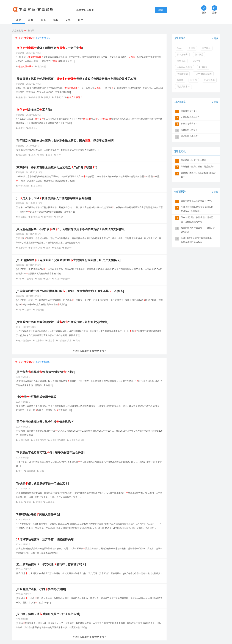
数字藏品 (199, 55)
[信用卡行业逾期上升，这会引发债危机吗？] (45, 422)
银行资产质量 (65, 341)
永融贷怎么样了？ (189, 111)
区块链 (194, 80)
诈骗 (41, 471)
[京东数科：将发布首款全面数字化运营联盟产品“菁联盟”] (56, 167)
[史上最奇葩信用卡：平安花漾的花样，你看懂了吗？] (51, 564)
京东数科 (37, 186)
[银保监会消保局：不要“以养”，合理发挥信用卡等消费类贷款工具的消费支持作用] (71, 229)
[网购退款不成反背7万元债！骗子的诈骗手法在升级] (50, 453)
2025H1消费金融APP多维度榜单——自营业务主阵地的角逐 (198, 240)
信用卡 (68, 248)
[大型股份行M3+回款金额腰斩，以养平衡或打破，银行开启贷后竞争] (62, 322)
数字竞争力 (182, 55)
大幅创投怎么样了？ (190, 117)
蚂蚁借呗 (36, 97)
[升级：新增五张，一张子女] (49, 48)
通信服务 (23, 217)
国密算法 (36, 217)
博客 (56, 20)
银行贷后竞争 (25, 341)
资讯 (43, 20)
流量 (50, 155)
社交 (58, 155)
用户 (81, 20)
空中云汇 (59, 97)
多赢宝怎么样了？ (189, 124)
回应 (40, 279)
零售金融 (181, 61)
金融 (21, 502)
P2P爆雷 (203, 67)
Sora (179, 48)
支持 (48, 248)
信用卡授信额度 (58, 440)
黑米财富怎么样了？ (190, 136)
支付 (21, 471)
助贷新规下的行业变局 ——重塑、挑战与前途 (198, 230)
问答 (68, 20)
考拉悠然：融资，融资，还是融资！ (198, 167)
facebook (23, 155)
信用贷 (47, 97)
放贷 (42, 155)
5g (20, 279)
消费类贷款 (37, 248)
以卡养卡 (23, 248)
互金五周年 (209, 80)
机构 (31, 20)
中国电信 (29, 279)
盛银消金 (23, 97)
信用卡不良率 (40, 440)
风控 (78, 341)
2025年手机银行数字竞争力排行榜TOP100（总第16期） (197, 209)
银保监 (58, 248)
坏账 (29, 502)
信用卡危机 (24, 440)
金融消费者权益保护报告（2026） (197, 201)
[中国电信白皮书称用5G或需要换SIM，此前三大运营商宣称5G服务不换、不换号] (70, 291)
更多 (214, 38)
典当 (33, 155)
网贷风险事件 (183, 87)
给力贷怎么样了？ (189, 130)
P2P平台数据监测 (203, 74)
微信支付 (42, 66)
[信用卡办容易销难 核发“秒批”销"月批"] (45, 372)
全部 (18, 20)
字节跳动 (206, 48)
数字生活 (48, 217)
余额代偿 (50, 502)
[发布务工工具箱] (34, 110)
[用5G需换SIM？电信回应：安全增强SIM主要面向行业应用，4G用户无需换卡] (68, 260)
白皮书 (28, 310)
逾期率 (51, 341)
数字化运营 (24, 186)
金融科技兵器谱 (184, 67)
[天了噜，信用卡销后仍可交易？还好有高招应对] (48, 614)
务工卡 (22, 128)
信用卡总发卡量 (77, 440)
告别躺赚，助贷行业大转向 (194, 160)
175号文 (197, 61)
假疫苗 (180, 80)
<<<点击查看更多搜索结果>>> (89, 351)
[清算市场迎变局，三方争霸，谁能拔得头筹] (45, 539)
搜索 (161, 10)
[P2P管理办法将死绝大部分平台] (38, 515)
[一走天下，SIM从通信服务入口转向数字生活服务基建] (53, 198)
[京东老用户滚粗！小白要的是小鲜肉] (41, 589)
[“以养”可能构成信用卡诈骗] (37, 397)
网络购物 (31, 471)
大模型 (192, 48)
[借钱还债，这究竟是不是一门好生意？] (42, 484)
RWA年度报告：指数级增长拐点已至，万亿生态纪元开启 (197, 220)
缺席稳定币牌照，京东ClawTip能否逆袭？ (198, 175)
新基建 (60, 217)
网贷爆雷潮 (182, 74)
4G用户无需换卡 (62, 279)
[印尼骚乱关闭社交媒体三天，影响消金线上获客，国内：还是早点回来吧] (65, 141)
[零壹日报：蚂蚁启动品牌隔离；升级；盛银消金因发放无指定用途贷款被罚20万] (76, 79)
